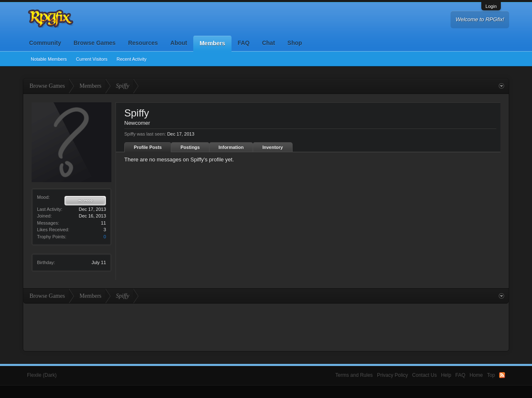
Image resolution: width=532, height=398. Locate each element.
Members (212, 43)
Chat (268, 43)
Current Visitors (92, 59)
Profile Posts (148, 147)
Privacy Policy (393, 375)
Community (45, 43)
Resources (143, 43)
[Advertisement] (266, 326)
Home (476, 375)
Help (446, 375)
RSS (502, 375)
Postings (190, 147)
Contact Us (425, 375)
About (179, 43)
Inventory (273, 147)
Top (491, 375)
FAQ (244, 43)
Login (491, 6)
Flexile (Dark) (42, 375)
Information (231, 147)
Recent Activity (131, 59)
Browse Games (95, 43)
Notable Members (49, 59)
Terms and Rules (354, 375)
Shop (295, 43)
